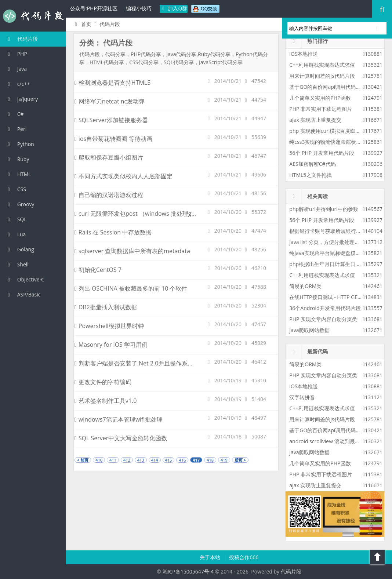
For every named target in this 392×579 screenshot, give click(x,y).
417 (196, 460)
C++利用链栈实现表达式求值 (322, 65)
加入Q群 (174, 8)
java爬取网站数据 (309, 330)
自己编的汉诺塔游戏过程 (109, 195)
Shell (17, 264)
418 (210, 460)
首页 (82, 24)
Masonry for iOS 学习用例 (111, 345)
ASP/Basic (23, 294)
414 (155, 460)
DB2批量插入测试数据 (106, 307)
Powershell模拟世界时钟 (109, 326)
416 (182, 460)
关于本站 (211, 557)
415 (169, 460)
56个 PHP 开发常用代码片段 (322, 153)
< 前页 (83, 460)
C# (15, 114)
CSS (16, 189)
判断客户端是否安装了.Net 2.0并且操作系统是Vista (144, 363)
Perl (16, 129)
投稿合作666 (244, 557)
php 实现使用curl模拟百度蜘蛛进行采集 (335, 131)
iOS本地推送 (304, 54)
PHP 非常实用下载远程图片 (321, 109)
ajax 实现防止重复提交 (315, 120)
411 (113, 460)
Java (16, 69)
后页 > (240, 460)
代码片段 (33, 16)
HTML (18, 174)
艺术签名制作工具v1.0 (106, 401)
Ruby (17, 159)
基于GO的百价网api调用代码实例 (328, 87)
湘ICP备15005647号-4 (188, 571)
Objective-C (25, 279)
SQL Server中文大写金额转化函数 (121, 438)
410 (99, 460)
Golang (20, 249)
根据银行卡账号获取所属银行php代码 (333, 231)
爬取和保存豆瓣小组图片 (109, 157)
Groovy (20, 204)
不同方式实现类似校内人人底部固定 (124, 176)
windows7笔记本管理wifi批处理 (119, 419)
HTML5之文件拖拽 (311, 175)
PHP (16, 54)
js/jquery (22, 99)
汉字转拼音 (302, 397)
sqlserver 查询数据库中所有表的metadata (132, 251)
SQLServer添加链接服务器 (111, 120)
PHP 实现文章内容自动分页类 (323, 319)
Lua (16, 234)
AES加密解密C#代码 (312, 164)
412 (127, 460)
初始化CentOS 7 (98, 270)
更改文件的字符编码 (103, 382)
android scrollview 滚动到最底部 (327, 441)
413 (141, 460)
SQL (16, 219)
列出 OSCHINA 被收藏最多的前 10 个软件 (131, 288)
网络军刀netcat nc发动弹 (110, 101)
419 (224, 460)
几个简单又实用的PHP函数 (320, 98)
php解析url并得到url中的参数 (324, 209)
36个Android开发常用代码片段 (325, 308)
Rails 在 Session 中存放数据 (113, 232)
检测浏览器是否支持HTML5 (112, 83)
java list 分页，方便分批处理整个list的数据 (338, 242)
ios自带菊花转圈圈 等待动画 (113, 139)
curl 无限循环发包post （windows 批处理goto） (140, 214)
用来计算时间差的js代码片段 (322, 76)
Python (20, 144)
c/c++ (18, 84)
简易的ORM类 (305, 286)
